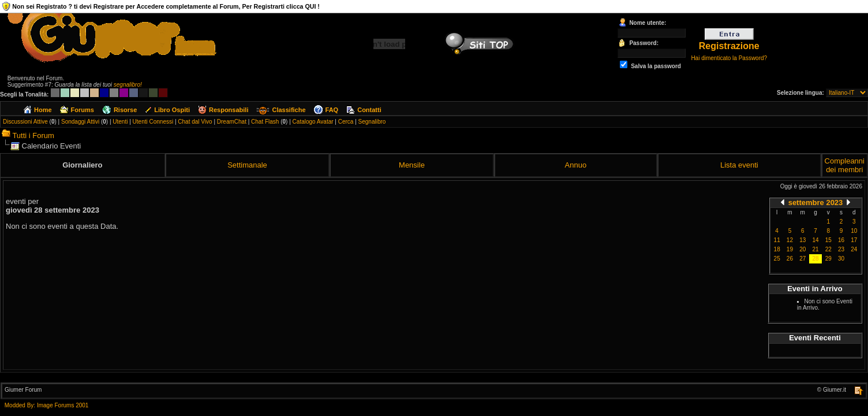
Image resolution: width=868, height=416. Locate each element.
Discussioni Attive (25, 122)
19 (790, 249)
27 (802, 259)
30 (841, 259)
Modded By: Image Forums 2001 (47, 405)
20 (802, 249)
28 (815, 259)
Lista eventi (739, 165)
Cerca (346, 122)
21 (815, 249)
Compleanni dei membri (845, 165)
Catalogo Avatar (313, 122)
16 (841, 240)
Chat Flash (265, 122)
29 (828, 259)
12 (790, 240)
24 (854, 249)
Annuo (576, 165)
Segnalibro (372, 122)
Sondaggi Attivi (80, 122)
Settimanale (247, 165)
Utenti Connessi (153, 122)
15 (828, 240)
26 (790, 259)
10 (854, 231)
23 (841, 249)
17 (854, 240)
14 (815, 240)
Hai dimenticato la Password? (729, 58)
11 (777, 240)
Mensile (412, 165)
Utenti (120, 122)
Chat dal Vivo (195, 122)
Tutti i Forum (33, 135)
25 (777, 259)
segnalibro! (128, 85)
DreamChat (232, 122)
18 (777, 249)
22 (828, 249)
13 (802, 240)
